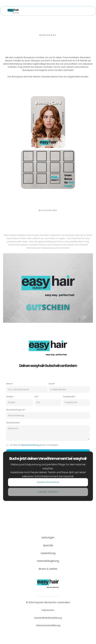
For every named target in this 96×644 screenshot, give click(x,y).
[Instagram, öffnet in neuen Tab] (51, 633)
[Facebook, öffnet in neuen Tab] (45, 633)
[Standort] (48, 482)
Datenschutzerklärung (30, 445)
